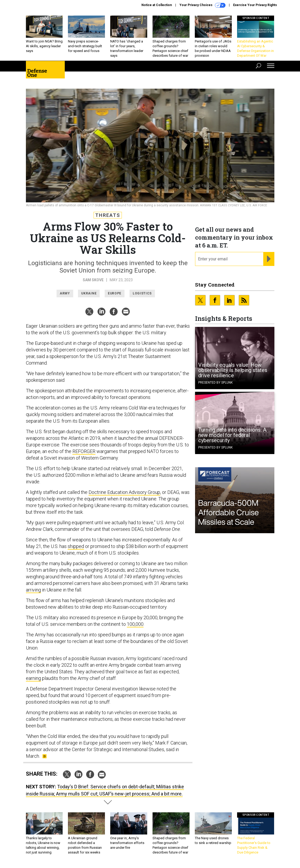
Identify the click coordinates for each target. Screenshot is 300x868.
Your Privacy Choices (202, 5)
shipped (76, 546)
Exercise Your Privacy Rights (255, 5)
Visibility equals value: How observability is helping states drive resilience (233, 370)
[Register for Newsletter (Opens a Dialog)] (269, 259)
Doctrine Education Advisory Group (124, 492)
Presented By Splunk (215, 383)
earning (33, 678)
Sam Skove (93, 280)
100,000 (135, 624)
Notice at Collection (157, 5)
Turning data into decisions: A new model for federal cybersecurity (232, 435)
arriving (33, 590)
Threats (108, 215)
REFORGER (84, 451)
